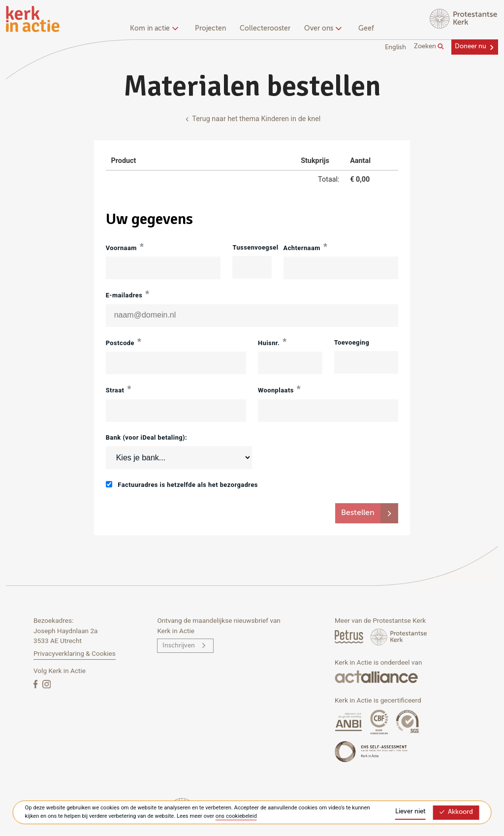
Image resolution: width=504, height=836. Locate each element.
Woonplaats (276, 390)
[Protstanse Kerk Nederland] (399, 636)
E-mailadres (124, 295)
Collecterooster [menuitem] (265, 29)
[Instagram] (47, 684)
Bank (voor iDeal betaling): (147, 437)
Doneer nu (471, 47)
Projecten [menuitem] (210, 29)
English (395, 48)
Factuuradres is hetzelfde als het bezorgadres (182, 485)
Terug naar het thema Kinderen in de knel (252, 119)
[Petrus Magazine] (350, 636)
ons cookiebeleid (236, 816)
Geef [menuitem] (366, 29)
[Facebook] (36, 684)
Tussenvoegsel (252, 247)
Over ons (322, 29)
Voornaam (121, 248)
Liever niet (410, 812)
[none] (156, 30)
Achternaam (302, 248)
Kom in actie (153, 29)
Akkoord (456, 812)
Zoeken (429, 47)
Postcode (120, 343)
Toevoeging (352, 342)
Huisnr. (269, 343)
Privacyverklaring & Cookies (75, 653)
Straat (115, 390)
